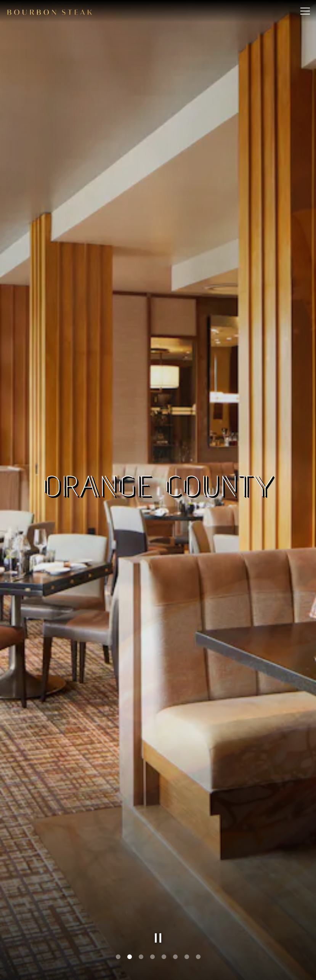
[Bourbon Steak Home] (50, 11)
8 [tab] (198, 957)
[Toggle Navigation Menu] (305, 11)
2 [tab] (130, 957)
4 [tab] (152, 957)
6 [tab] (175, 957)
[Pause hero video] (158, 938)
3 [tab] (141, 957)
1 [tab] (118, 957)
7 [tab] (187, 957)
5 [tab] (164, 957)
